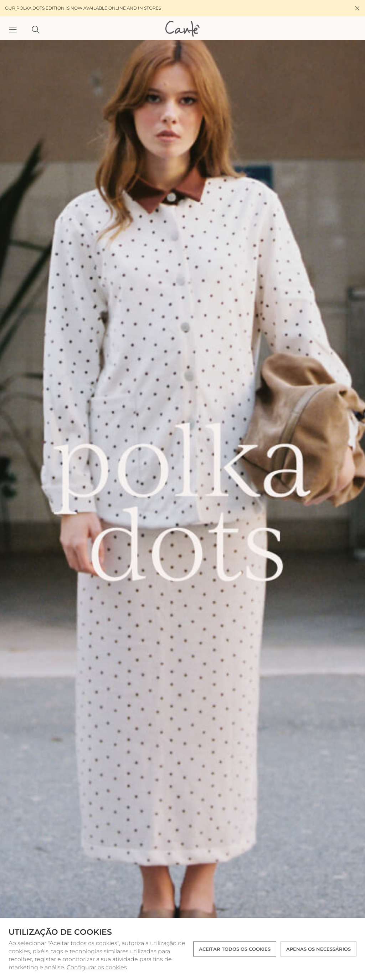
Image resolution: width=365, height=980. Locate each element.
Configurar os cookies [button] (97, 967)
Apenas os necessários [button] (318, 949)
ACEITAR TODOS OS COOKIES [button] (235, 949)
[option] (182, 507)
